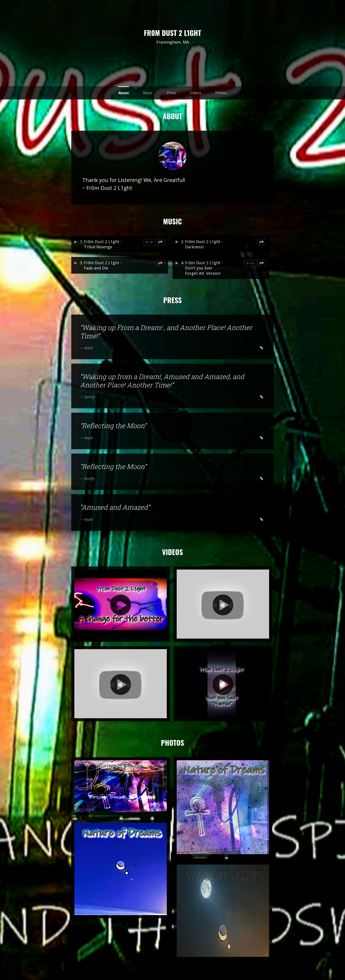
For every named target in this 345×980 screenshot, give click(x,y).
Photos (221, 93)
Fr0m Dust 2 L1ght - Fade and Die (103, 265)
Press (171, 93)
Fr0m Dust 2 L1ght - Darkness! (204, 244)
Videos (196, 93)
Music (148, 93)
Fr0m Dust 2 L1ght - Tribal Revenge (103, 244)
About (124, 93)
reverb (172, 52)
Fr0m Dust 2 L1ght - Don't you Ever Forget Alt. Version (204, 268)
